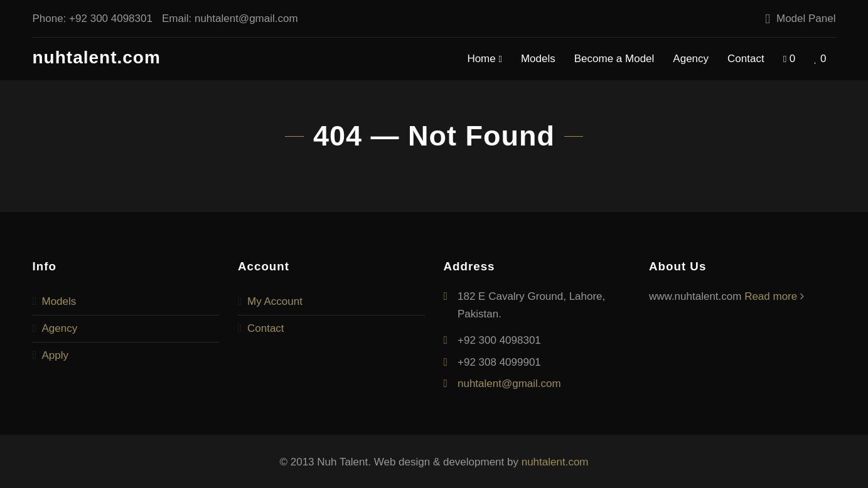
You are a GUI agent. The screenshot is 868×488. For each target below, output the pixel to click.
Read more (774, 296)
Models (538, 59)
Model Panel (806, 19)
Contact (746, 59)
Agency (691, 59)
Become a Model (614, 59)
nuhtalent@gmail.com (246, 19)
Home (485, 59)
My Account (275, 301)
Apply (56, 355)
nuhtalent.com (97, 57)
